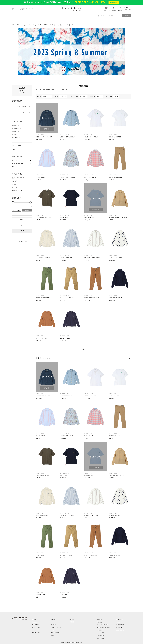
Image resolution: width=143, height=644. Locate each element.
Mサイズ (14, 181)
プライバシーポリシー (103, 625)
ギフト (52, 635)
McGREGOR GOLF (17, 132)
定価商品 (22, 220)
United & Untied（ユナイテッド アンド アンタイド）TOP (27, 25)
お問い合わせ (101, 635)
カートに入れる (126, 9)
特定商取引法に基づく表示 (104, 627)
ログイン (114, 10)
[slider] (13, 202)
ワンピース (53, 625)
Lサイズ (22, 112)
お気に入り (130, 9)
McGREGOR (15, 125)
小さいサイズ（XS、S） (18, 178)
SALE (22, 225)
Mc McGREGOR (16, 128)
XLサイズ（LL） (16, 187)
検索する (27, 210)
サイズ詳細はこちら (22, 242)
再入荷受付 (47, 129)
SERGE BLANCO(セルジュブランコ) (54, 25)
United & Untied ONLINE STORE (71, 9)
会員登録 (120, 10)
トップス (53, 622)
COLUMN (72, 619)
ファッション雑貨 (55, 633)
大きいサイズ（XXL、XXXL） (20, 191)
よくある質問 (101, 633)
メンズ (14, 149)
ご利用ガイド (106, 10)
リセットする (17, 210)
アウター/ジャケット (56, 627)
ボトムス (53, 630)
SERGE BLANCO (22, 107)
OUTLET (22, 231)
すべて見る (127, 358)
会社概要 (100, 619)
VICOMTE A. (15, 135)
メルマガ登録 (101, 638)
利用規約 (100, 622)
